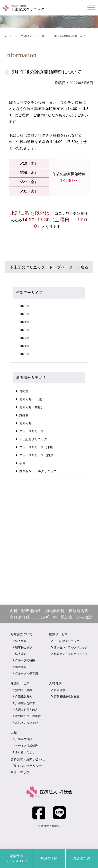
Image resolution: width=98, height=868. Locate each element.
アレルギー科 (45, 617)
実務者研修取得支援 (66, 696)
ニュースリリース (32, 431)
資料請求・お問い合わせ (28, 759)
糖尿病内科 (78, 611)
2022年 (24, 338)
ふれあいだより (25, 752)
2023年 (24, 330)
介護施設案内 (24, 696)
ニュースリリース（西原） (38, 455)
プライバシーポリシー (26, 766)
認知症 (67, 617)
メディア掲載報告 (26, 746)
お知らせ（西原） (32, 407)
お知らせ (25, 423)
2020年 (24, 354)
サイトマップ (20, 772)
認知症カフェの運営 (28, 716)
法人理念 (21, 654)
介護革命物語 (24, 739)
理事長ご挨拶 (24, 647)
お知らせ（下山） (32, 399)
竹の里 (24, 391)
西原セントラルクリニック (38, 471)
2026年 (24, 306)
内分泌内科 (20, 617)
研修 (22, 463)
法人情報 (21, 641)
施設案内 (21, 667)
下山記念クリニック (33, 439)
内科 (14, 611)
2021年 (24, 346)
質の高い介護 (24, 690)
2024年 (24, 322)
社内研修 (59, 690)
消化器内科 (55, 611)
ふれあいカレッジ (26, 722)
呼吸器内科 (31, 611)
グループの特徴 (25, 660)
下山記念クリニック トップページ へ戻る (49, 267)
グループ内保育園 (26, 673)
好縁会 (24, 415)
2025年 (24, 314)
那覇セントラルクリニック (71, 654)
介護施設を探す (25, 703)
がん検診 (84, 617)
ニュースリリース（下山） (38, 447)
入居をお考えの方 (26, 710)
